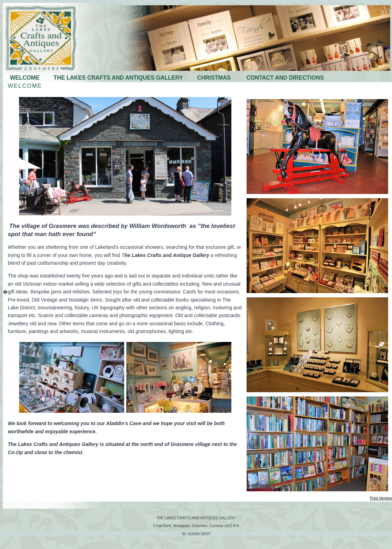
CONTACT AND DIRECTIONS (285, 78)
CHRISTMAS (215, 78)
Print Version (381, 498)
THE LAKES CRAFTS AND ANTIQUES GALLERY (118, 78)
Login (196, 542)
